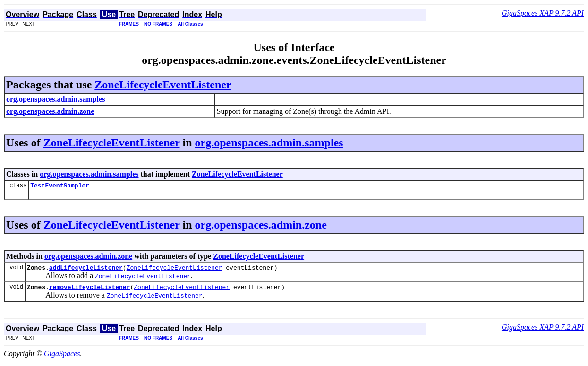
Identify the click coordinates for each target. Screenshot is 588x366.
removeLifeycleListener (90, 291)
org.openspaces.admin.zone (261, 226)
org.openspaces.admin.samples (269, 143)
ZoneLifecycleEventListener (163, 85)
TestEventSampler (60, 187)
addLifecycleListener (86, 270)
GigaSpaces (62, 358)
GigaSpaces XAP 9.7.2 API (543, 13)
